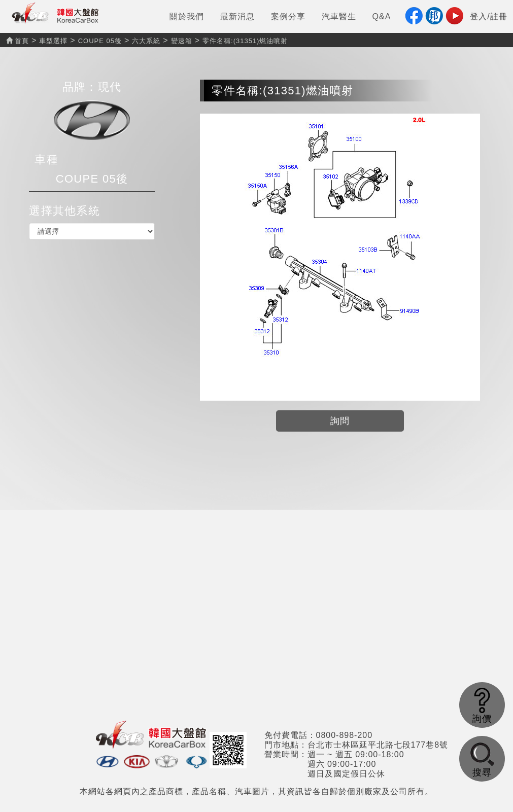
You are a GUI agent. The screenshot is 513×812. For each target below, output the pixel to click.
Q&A (382, 16)
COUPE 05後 (100, 41)
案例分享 (288, 16)
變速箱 (182, 41)
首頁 (18, 41)
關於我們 (187, 16)
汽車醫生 (339, 16)
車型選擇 (53, 41)
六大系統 (146, 41)
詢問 (340, 421)
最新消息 (237, 16)
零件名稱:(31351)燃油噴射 (245, 41)
